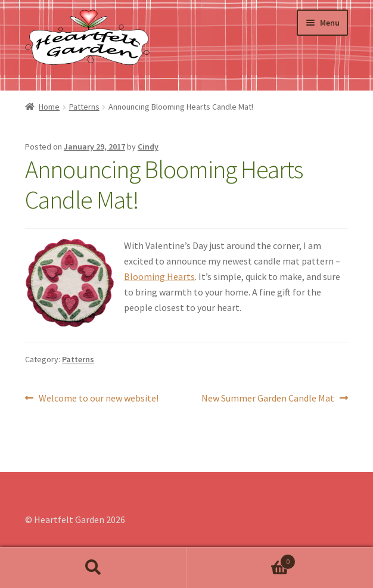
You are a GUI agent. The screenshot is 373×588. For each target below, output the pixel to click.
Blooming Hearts (159, 276)
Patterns (84, 107)
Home (49, 107)
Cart (241, 559)
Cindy (148, 147)
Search (93, 568)
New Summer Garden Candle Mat (268, 399)
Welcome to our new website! (98, 399)
